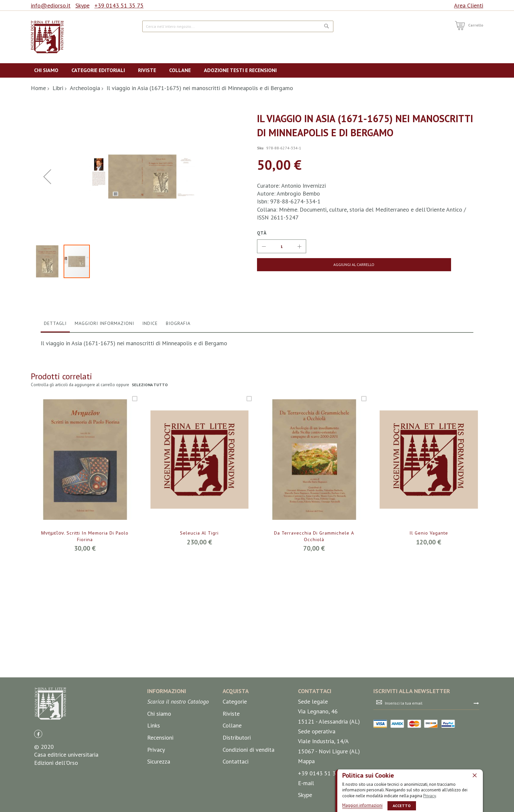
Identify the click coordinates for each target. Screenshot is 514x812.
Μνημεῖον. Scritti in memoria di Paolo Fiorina (85, 673)
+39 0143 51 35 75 (119, 5)
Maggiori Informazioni (104, 460)
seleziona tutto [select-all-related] (150, 522)
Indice (150, 460)
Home (38, 88)
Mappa (306, 801)
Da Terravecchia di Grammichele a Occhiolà (314, 673)
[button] (47, 245)
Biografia (178, 460)
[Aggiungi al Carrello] (309, 265)
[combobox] (238, 26)
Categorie (235, 741)
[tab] (55, 462)
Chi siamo (159, 754)
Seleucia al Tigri (199, 670)
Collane (232, 766)
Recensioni (160, 777)
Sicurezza (159, 801)
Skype (82, 5)
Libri (58, 88)
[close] (475, 775)
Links (154, 766)
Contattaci (236, 801)
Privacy (429, 795)
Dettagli (55, 460)
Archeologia (85, 88)
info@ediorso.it (51, 5)
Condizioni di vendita (248, 790)
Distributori (237, 777)
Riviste (231, 754)
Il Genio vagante (429, 670)
